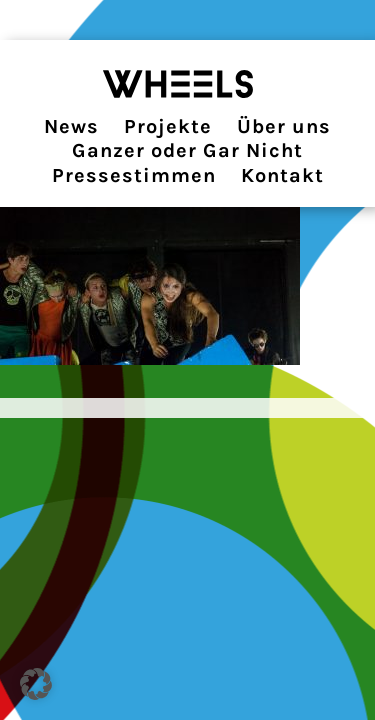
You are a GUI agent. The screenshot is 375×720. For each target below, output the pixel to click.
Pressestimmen (134, 175)
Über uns (284, 126)
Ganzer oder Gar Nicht (187, 150)
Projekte (168, 126)
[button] (36, 684)
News (71, 126)
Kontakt (282, 175)
